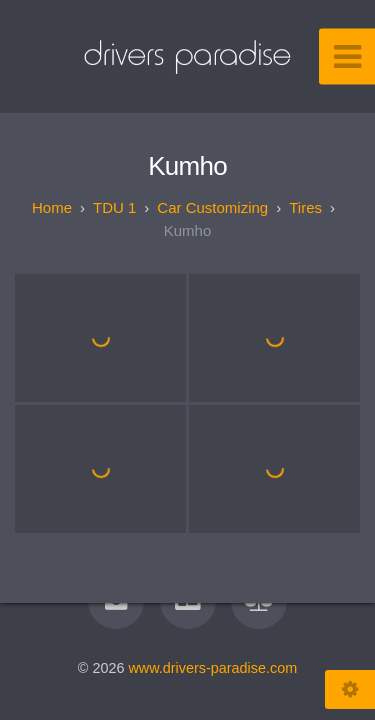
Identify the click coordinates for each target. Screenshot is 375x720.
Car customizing (212, 207)
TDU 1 (114, 207)
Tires (305, 207)
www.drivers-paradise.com (212, 668)
